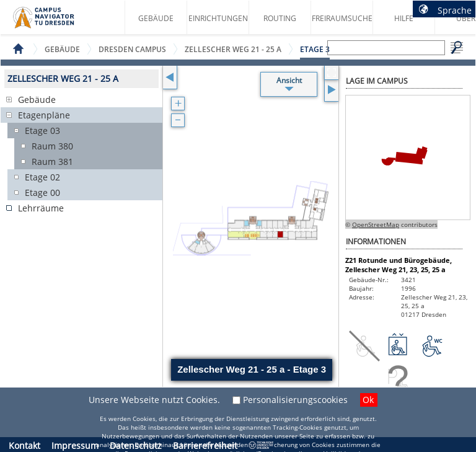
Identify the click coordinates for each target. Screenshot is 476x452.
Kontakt (24, 445)
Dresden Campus (132, 49)
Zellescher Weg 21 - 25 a (233, 49)
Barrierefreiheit (205, 445)
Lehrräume (41, 208)
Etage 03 (42, 131)
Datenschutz (136, 445)
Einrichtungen (218, 18)
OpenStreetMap (376, 224)
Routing (280, 18)
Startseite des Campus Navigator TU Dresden (57, 22)
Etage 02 (42, 177)
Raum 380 (52, 146)
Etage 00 (42, 193)
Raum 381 (52, 162)
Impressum (75, 445)
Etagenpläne (44, 115)
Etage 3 (315, 49)
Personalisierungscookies (295, 400)
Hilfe (404, 18)
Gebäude (156, 18)
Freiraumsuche (342, 18)
